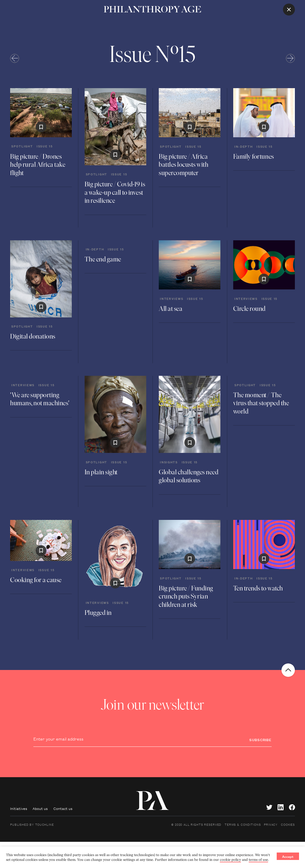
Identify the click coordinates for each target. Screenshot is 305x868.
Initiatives (19, 808)
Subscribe (260, 740)
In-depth (244, 146)
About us (40, 808)
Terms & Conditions (243, 824)
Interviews (172, 298)
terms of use (258, 860)
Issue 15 (45, 146)
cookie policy (230, 860)
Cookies (288, 824)
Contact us (63, 808)
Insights (169, 462)
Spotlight (22, 146)
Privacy (271, 824)
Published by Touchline (32, 824)
